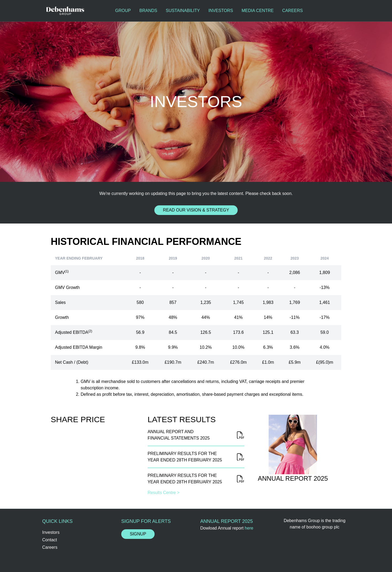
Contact (50, 540)
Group (123, 11)
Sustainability (183, 11)
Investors (221, 11)
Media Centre (258, 11)
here (249, 528)
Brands (148, 11)
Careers (293, 11)
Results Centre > (164, 493)
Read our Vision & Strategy (196, 210)
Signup (138, 534)
